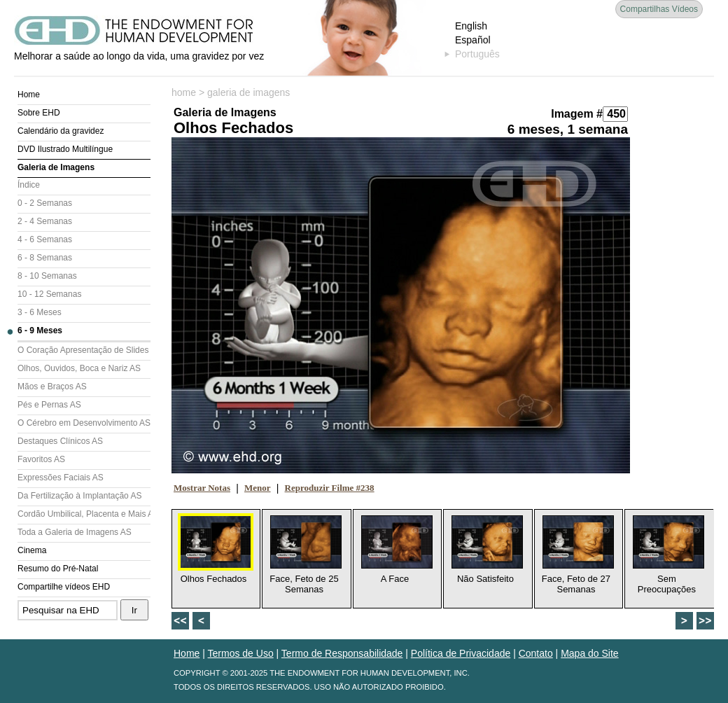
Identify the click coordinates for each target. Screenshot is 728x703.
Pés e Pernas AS (49, 405)
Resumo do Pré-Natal (58, 569)
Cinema (32, 550)
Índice (29, 185)
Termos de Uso (241, 653)
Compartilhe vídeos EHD (64, 587)
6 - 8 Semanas (45, 258)
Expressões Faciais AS (61, 478)
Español (473, 40)
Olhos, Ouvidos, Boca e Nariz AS (79, 368)
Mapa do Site (590, 653)
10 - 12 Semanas (49, 294)
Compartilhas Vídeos (659, 9)
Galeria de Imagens (56, 167)
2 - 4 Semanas (45, 221)
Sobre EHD (39, 113)
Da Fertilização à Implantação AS (79, 496)
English (471, 26)
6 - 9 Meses (40, 330)
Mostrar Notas (202, 488)
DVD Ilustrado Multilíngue (65, 149)
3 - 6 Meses (40, 312)
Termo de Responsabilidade (342, 653)
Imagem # (577, 114)
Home (29, 95)
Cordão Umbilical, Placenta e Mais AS (84, 514)
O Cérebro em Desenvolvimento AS (84, 423)
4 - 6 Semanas (45, 239)
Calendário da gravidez (61, 131)
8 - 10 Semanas (47, 276)
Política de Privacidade (461, 653)
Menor (258, 488)
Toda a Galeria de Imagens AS (75, 532)
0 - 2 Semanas (45, 203)
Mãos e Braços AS (52, 387)
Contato (536, 653)
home (184, 92)
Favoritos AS (41, 459)
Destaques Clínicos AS (60, 441)
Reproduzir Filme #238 (330, 488)
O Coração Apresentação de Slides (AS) (84, 350)
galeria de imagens (248, 92)
